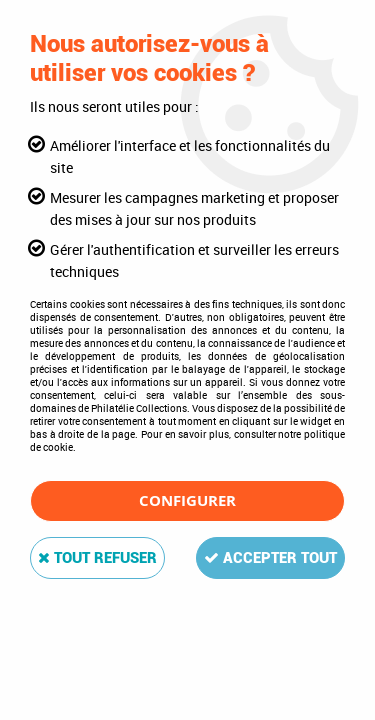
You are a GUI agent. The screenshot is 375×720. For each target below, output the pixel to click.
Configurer (187, 500)
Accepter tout (270, 558)
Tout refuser (97, 558)
